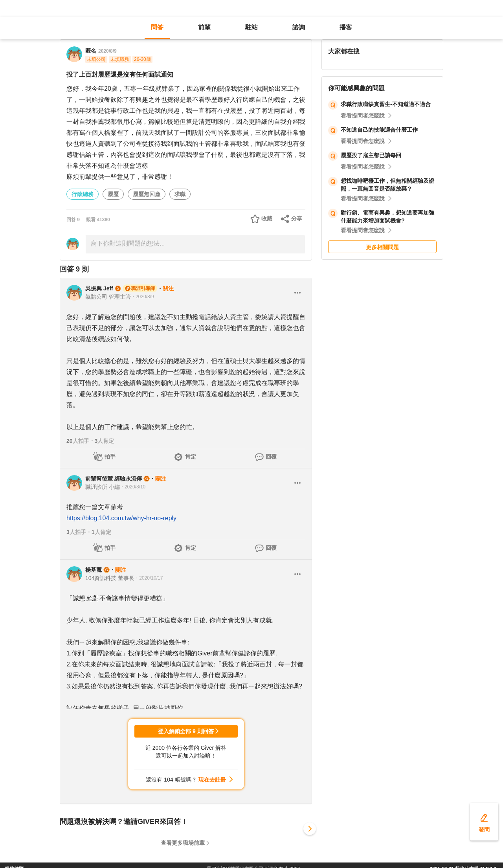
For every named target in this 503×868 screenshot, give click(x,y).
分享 (297, 218)
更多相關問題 (382, 247)
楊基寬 (94, 570)
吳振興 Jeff (99, 288)
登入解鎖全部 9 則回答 (186, 731)
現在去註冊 (212, 780)
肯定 (191, 457)
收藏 (267, 218)
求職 (180, 194)
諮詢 (299, 27)
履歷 (113, 194)
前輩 (204, 27)
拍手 (110, 457)
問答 (157, 27)
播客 (346, 27)
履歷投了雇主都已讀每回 (371, 155)
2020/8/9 (107, 51)
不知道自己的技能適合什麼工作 (379, 130)
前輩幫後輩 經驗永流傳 (114, 479)
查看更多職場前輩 (183, 843)
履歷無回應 (147, 194)
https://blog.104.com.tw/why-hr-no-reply (121, 518)
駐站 (251, 27)
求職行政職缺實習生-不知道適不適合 (386, 104)
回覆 (271, 457)
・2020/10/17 (149, 578)
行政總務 (83, 194)
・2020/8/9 (142, 297)
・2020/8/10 (133, 487)
